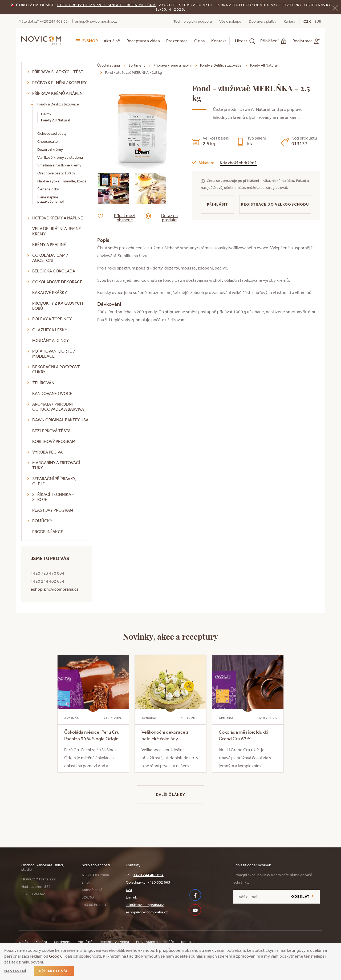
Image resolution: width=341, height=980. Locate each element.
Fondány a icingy (50, 340)
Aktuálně (112, 41)
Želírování (44, 383)
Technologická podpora (193, 21)
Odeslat (300, 896)
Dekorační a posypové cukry (56, 369)
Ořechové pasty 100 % (56, 173)
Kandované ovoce (52, 393)
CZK (307, 21)
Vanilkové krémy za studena (60, 157)
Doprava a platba (263, 21)
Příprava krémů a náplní (58, 93)
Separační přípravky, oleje (54, 481)
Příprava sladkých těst (58, 72)
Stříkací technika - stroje (53, 497)
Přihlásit (218, 204)
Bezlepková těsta (51, 431)
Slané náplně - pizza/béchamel (50, 199)
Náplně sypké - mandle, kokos (62, 181)
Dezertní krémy (50, 149)
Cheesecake (48, 141)
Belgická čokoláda (54, 271)
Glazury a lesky (50, 330)
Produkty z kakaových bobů (58, 306)
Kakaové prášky (50, 292)
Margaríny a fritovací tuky (56, 465)
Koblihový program (54, 441)
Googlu (56, 956)
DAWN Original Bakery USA (60, 420)
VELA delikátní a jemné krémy (57, 231)
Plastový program (53, 510)
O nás (200, 41)
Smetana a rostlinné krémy (59, 165)
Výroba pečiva (47, 452)
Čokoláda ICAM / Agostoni (50, 258)
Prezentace (177, 41)
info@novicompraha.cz (145, 905)
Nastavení (15, 971)
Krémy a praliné (49, 244)
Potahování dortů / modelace (54, 354)
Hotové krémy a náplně (58, 218)
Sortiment (137, 65)
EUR (318, 21)
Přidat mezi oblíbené (121, 218)
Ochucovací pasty (52, 133)
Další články (170, 794)
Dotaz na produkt (166, 218)
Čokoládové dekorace (57, 282)
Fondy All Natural (56, 120)
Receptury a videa (143, 41)
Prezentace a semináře (155, 942)
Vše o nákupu (230, 21)
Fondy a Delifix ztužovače (58, 104)
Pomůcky (42, 521)
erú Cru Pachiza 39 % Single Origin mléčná (108, 5)
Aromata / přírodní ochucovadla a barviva (58, 407)
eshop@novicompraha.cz (96, 21)
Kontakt (219, 41)
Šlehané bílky (48, 189)
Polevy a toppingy (52, 319)
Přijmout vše (54, 971)
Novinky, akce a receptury (171, 636)
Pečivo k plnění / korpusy (59, 83)
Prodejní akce (48, 532)
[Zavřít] (335, 8)
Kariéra (289, 21)
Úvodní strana (109, 65)
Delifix (46, 114)
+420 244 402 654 (149, 875)
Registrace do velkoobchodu (275, 204)
